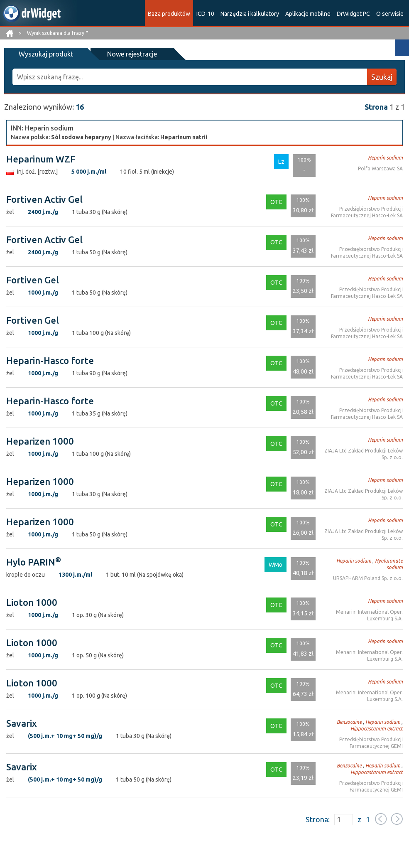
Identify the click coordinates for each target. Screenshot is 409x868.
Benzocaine (349, 722)
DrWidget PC (353, 14)
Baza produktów (169, 14)
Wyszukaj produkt (46, 54)
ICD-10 (205, 14)
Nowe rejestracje (132, 54)
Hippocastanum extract (377, 729)
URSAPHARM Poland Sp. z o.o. (368, 578)
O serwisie (390, 14)
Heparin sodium (385, 158)
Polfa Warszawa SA (380, 168)
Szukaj (382, 77)
